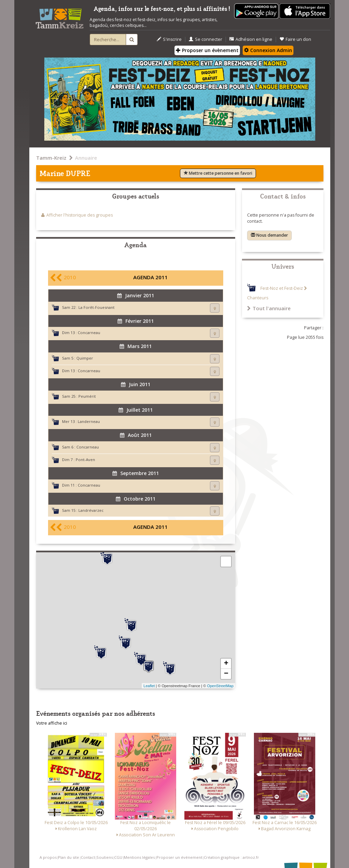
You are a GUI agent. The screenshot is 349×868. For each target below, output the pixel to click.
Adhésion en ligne (251, 39)
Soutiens (105, 857)
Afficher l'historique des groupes (80, 215)
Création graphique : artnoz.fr (231, 857)
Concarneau (89, 333)
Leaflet (149, 686)
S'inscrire (169, 39)
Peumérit (87, 396)
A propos (48, 857)
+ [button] (226, 664)
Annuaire (86, 158)
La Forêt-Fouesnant (96, 307)
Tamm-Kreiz (51, 158)
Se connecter (206, 39)
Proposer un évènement (207, 50)
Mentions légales (139, 857)
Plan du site (69, 857)
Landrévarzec (91, 510)
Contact (88, 857)
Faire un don (295, 39)
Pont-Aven (85, 460)
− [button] (226, 674)
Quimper (85, 358)
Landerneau (89, 421)
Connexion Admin (268, 50)
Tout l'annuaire (269, 308)
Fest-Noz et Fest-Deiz (282, 288)
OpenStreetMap (220, 686)
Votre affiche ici (52, 723)
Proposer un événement (179, 857)
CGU (118, 857)
